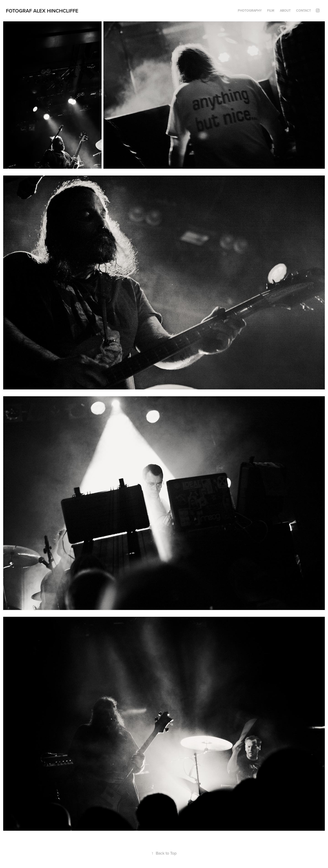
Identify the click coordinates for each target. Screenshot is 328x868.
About (285, 10)
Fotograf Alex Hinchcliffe (42, 11)
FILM (271, 10)
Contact (304, 10)
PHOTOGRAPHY (250, 10)
